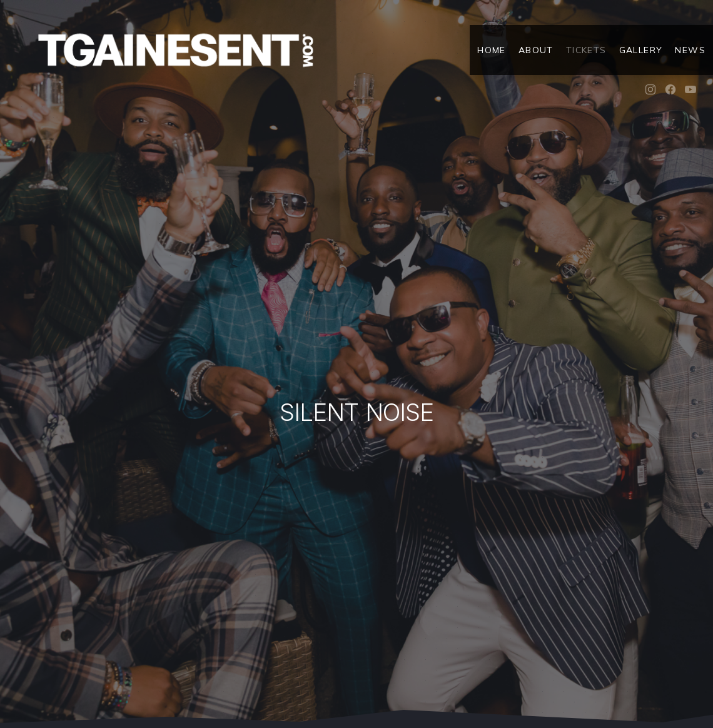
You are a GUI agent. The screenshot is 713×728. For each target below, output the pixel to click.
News (690, 50)
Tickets (586, 50)
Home (492, 50)
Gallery (641, 50)
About (536, 50)
